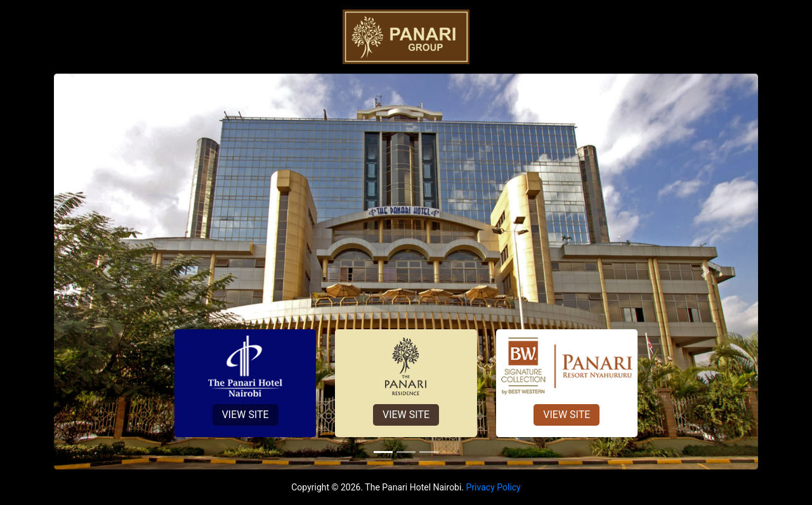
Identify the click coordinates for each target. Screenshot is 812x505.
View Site (246, 415)
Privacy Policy (494, 487)
